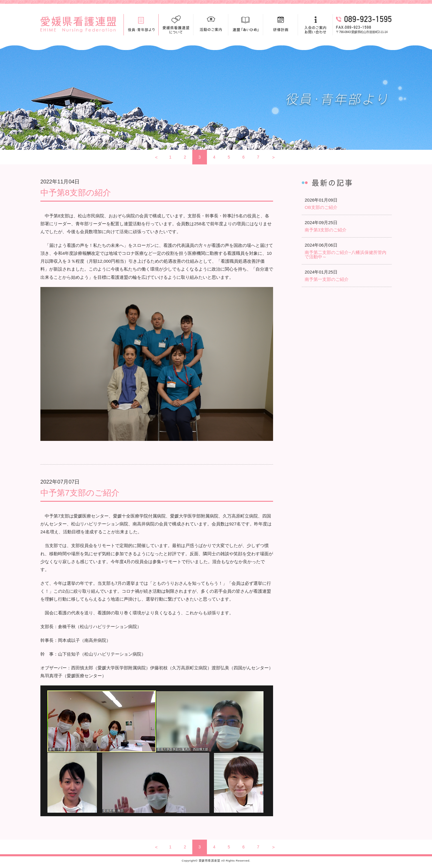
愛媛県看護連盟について (176, 25)
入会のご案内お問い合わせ (315, 25)
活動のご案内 (211, 25)
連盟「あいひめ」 (246, 25)
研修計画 (280, 25)
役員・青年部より (141, 25)
